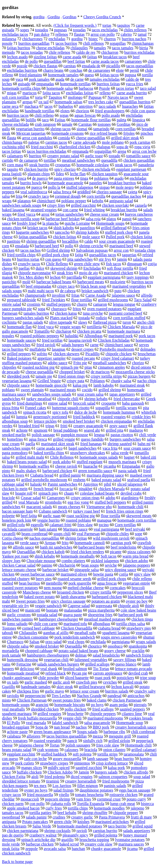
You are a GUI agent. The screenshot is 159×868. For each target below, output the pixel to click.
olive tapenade (61, 322)
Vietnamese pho (99, 507)
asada (60, 79)
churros (110, 39)
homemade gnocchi (51, 385)
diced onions (141, 367)
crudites (59, 817)
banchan (78, 849)
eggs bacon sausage (135, 790)
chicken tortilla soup (23, 219)
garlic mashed (36, 682)
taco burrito (117, 826)
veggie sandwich (48, 606)
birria (144, 48)
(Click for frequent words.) (75, 25)
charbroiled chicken (75, 147)
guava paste (73, 615)
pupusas (61, 30)
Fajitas (60, 120)
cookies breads (141, 718)
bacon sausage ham (17, 511)
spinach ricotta (35, 412)
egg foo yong (78, 502)
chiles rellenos (135, 30)
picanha (110, 466)
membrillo (54, 583)
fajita (79, 255)
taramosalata (134, 754)
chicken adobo (136, 561)
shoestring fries (100, 615)
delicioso (27, 669)
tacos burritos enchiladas (47, 151)
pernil (134, 70)
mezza (98, 736)
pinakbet (86, 489)
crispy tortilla (101, 592)
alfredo (147, 295)
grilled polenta (106, 835)
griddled (84, 192)
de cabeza (68, 291)
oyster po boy (137, 601)
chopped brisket (72, 372)
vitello (64, 795)
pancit (72, 741)
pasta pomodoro (15, 453)
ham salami (48, 529)
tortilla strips (108, 754)
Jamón (84, 772)
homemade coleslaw (93, 165)
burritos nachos (134, 39)
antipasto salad (121, 201)
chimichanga (12, 142)
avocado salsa (55, 849)
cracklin (138, 651)
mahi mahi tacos (41, 291)
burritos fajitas (108, 84)
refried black (55, 673)
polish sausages (78, 745)
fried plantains (30, 75)
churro (82, 304)
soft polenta (82, 754)
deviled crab (138, 673)
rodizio (101, 318)
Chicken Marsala (121, 327)
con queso (53, 259)
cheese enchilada (15, 124)
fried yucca (26, 214)
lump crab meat (123, 804)
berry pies (44, 579)
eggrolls (37, 525)
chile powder (48, 678)
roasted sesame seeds (74, 579)
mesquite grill (120, 736)
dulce (40, 268)
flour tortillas (81, 300)
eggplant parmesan (131, 169)
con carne (70, 210)
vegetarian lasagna (17, 381)
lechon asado (17, 57)
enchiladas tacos (15, 34)
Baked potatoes (19, 358)
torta (39, 97)
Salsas (34, 642)
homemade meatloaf (23, 673)
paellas (24, 268)
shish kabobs (64, 228)
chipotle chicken (119, 354)
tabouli (7, 633)
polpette (8, 516)
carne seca (10, 106)
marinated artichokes (112, 822)
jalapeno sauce (123, 295)
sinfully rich (93, 741)
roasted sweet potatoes (20, 588)
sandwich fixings (139, 655)
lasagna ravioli (80, 340)
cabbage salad (13, 484)
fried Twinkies (54, 300)
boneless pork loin (17, 520)
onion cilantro (114, 750)
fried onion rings (71, 376)
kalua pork (116, 768)
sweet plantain (32, 390)
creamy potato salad (63, 156)
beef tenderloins (123, 547)
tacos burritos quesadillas (67, 736)
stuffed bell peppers (110, 502)
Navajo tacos (118, 97)
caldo (89, 241)
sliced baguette (77, 678)
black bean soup (93, 286)
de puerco (40, 178)
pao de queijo (13, 835)
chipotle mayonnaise (34, 273)
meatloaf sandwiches (79, 160)
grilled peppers (19, 354)
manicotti (33, 610)
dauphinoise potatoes (97, 790)
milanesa (9, 39)
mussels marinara (122, 462)
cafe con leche (35, 759)
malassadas (73, 610)
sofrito (42, 354)
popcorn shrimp (57, 799)
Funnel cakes (36, 408)
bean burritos (29, 583)
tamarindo (101, 129)
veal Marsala (29, 502)
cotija (124, 574)
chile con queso (143, 111)
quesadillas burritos (135, 102)
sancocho (62, 232)
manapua (104, 520)
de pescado (11, 372)
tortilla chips (78, 808)
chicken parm (13, 804)
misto (6, 700)
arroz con (121, 250)
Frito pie (80, 363)
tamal (142, 34)
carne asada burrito (132, 93)
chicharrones (32, 39)
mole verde (11, 844)
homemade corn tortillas (137, 520)
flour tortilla (110, 516)
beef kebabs (67, 813)
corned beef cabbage (39, 628)
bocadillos (70, 241)
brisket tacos (37, 228)
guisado (24, 84)
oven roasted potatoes (104, 309)
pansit (127, 219)
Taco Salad (143, 300)
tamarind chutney (16, 579)
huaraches (130, 106)
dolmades (148, 349)
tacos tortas (125, 88)
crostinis (34, 304)
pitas (88, 367)
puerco (37, 187)
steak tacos (124, 165)
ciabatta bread (109, 628)
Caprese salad (79, 606)
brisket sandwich (95, 291)
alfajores (34, 736)
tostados (41, 30)
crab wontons (48, 750)
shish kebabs (45, 556)
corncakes (118, 588)
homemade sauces (21, 340)
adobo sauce (58, 363)
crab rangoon (45, 124)
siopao (104, 187)
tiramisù (53, 781)
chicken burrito (36, 169)
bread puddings (66, 430)
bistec (93, 39)
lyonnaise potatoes (130, 840)
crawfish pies (87, 682)
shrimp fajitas (76, 538)
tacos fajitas (11, 151)
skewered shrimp (64, 268)
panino (47, 565)
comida (64, 138)
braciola (91, 750)
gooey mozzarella (67, 759)
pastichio (9, 282)
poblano (8, 390)
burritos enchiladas (139, 52)
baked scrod (69, 844)
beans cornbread (34, 534)
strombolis (53, 502)
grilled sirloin (119, 741)
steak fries (65, 273)
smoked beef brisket (79, 421)
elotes (65, 111)
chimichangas (143, 43)
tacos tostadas (32, 52)
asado (119, 178)
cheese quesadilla (40, 372)
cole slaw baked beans (138, 610)
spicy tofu (60, 412)
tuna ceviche (93, 313)
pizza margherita (101, 610)
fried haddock (84, 417)
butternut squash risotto (71, 408)
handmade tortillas (40, 111)
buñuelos (66, 106)
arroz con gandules (37, 138)
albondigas (102, 624)
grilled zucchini (83, 205)
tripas (50, 426)
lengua (99, 435)
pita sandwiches (80, 259)
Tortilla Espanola (91, 804)
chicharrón (67, 565)
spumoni (40, 430)
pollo (69, 246)
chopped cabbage (39, 651)
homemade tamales (63, 75)
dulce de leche (86, 412)
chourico (95, 646)
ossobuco (115, 646)
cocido (87, 390)
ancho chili (146, 322)
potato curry (136, 799)
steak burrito (39, 165)
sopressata (104, 606)
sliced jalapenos (130, 484)
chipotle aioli (129, 606)
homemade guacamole (66, 183)
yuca (19, 79)
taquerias (129, 255)
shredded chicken (45, 709)
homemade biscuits (70, 705)
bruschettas (147, 354)
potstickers (125, 678)
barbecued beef (47, 246)
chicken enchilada (96, 169)
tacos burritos (66, 43)
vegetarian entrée (137, 583)
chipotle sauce (18, 385)
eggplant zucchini (21, 754)
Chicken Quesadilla (77, 628)
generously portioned (50, 417)
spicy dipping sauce (120, 570)
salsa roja (93, 219)
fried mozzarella (40, 795)
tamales (100, 48)
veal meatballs (13, 709)
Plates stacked (61, 318)
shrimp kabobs (87, 232)
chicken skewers (66, 354)
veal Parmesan (88, 534)
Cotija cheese (13, 538)
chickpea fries (28, 691)
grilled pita (115, 430)
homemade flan (19, 327)
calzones (71, 750)
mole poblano (113, 142)
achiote (22, 430)
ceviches (110, 682)
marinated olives (74, 574)
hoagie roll (24, 493)
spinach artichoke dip (38, 840)
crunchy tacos (29, 264)
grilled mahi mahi (30, 457)
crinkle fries (141, 417)
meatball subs (85, 633)
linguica (139, 120)
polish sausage (43, 435)
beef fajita (29, 516)
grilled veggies (49, 714)
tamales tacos (13, 813)
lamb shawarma (73, 597)
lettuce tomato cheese (19, 570)
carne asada (72, 57)
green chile (63, 822)
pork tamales (39, 79)
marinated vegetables (129, 286)
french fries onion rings (125, 511)
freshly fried (27, 223)
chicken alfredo (136, 772)
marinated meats (63, 390)
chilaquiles (79, 48)
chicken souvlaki (115, 205)
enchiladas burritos (22, 70)
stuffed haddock (54, 754)
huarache (90, 466)
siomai (82, 129)
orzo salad (53, 642)
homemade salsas (69, 102)
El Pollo (13, 723)
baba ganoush (133, 403)
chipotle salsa (18, 646)
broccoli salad (84, 403)
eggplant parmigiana (104, 277)
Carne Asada (96, 295)
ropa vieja (142, 147)
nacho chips (147, 381)
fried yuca (46, 327)
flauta (11, 138)
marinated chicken (119, 273)
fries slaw (85, 525)
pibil (108, 484)
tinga (84, 178)
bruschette (75, 714)
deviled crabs (131, 493)
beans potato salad (17, 750)
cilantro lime (132, 714)
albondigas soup (15, 421)
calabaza (14, 736)
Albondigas (93, 336)
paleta (121, 120)
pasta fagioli (12, 174)
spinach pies (48, 493)
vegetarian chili (56, 660)
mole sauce (91, 237)
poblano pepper (74, 201)
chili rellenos (93, 43)
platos (111, 219)
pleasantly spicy (75, 835)
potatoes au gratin (106, 601)
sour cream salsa (90, 394)
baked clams (97, 700)
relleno (105, 93)
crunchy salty (145, 691)
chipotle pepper (126, 813)
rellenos (62, 34)
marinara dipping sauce (105, 475)
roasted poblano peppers (40, 336)
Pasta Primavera (112, 817)
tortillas (50, 160)
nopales (8, 336)
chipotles (9, 367)
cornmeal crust (109, 799)
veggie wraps (70, 327)
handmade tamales (36, 687)
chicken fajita (141, 237)
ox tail (44, 102)
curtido (8, 160)
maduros (136, 430)
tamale (67, 124)
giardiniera (130, 498)
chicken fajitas (65, 237)
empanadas (45, 84)
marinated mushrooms (105, 718)
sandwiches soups (16, 448)
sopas (64, 115)
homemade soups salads (99, 457)
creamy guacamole (88, 426)
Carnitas (85, 124)
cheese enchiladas (50, 48)
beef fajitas (76, 61)
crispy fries (56, 205)
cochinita (9, 322)
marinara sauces (131, 844)
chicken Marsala (112, 489)
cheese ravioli (66, 466)
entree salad (58, 403)
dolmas (81, 655)
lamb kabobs (104, 385)
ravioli (82, 831)
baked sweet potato (40, 597)
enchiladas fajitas (80, 93)
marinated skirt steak (58, 444)
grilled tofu (16, 525)
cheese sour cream (104, 214)
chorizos (82, 111)
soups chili (62, 534)
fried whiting (94, 210)
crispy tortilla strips (106, 376)
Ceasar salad (31, 498)
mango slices (32, 768)
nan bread (62, 727)
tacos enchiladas (105, 30)
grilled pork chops (112, 579)
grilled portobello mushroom (44, 480)
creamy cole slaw (99, 844)
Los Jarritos (62, 786)
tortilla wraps (126, 408)
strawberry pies (139, 628)
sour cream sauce (137, 448)
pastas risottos (122, 435)
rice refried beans (104, 133)
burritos (35, 156)
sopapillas (118, 43)
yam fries (83, 799)
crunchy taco (39, 196)
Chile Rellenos (62, 457)
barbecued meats (91, 282)
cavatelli (9, 534)
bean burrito (124, 759)
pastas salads (33, 322)
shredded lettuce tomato (21, 781)
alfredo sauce (24, 547)
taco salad (148, 88)
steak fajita (11, 849)
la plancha (50, 223)
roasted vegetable (48, 741)
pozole (22, 66)
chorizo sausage (109, 192)
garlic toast (94, 156)
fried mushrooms (116, 781)
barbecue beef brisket (63, 219)
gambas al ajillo (56, 633)
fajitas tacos (109, 75)
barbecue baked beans (54, 282)
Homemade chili (138, 745)
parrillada (74, 277)
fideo (60, 174)
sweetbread (11, 817)
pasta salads (128, 471)
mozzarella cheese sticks (135, 372)
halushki (72, 336)
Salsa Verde (42, 826)
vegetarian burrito (30, 129)
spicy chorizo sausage (68, 601)
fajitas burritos (19, 48)
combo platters (73, 561)
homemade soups (16, 705)
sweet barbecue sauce (38, 574)
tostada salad (47, 615)
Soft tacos (109, 556)
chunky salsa (121, 381)
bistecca (148, 804)
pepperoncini (35, 696)
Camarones (56, 498)
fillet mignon (88, 786)
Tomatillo (42, 331)
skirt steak (65, 687)
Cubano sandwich (53, 511)
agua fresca (38, 439)
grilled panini (70, 475)
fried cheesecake (127, 399)
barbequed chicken (107, 597)
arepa (122, 151)
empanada (80, 151)
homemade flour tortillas (91, 120)
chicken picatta (89, 331)
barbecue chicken (40, 844)
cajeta (132, 192)
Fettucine (24, 664)
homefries (15, 439)
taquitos (124, 25)
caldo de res (86, 52)
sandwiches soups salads (51, 394)
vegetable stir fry (15, 606)
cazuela (141, 205)
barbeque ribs (114, 732)
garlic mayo (55, 691)
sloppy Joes (11, 561)
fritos (77, 309)
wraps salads (146, 642)
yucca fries (135, 84)
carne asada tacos (105, 61)
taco (45, 120)
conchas (76, 70)
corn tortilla (96, 196)
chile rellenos (60, 52)
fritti (64, 426)
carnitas (70, 66)
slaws (83, 322)
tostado (114, 156)
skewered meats (139, 516)
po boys (97, 705)
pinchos (147, 133)
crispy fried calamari (117, 358)
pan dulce (42, 34)
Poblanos (98, 381)
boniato (52, 610)
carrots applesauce (108, 673)
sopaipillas (103, 151)
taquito (12, 169)
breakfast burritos (122, 183)
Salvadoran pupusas (92, 250)
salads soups (12, 291)
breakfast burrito (124, 210)
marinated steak (132, 385)
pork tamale (11, 655)
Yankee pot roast (15, 556)
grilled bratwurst (92, 687)
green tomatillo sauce (95, 471)
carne (94, 345)
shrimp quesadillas (41, 241)
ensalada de (91, 66)
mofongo (75, 97)
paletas (34, 142)
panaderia (146, 165)
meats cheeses (69, 507)
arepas (28, 102)
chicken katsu (66, 313)
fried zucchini (42, 147)
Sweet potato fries (30, 601)
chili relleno (44, 115)
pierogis (140, 705)
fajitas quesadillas (33, 237)
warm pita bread (135, 556)
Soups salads (87, 732)
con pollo (37, 804)
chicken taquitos (104, 174)
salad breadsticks (106, 655)
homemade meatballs (78, 556)
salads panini (36, 817)
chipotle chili (68, 399)
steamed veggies (43, 210)
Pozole (105, 88)
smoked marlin (14, 435)
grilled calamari (144, 750)
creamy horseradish (81, 781)
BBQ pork (101, 727)
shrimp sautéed (120, 444)
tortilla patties (40, 813)
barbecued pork (131, 615)
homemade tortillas (75, 84)
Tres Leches (61, 696)
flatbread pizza (105, 322)
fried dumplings (30, 403)
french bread (43, 489)
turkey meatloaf (39, 399)
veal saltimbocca (34, 192)
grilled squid (143, 826)
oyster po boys (36, 790)
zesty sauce (118, 426)
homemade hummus (119, 412)
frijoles (129, 133)
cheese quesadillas (90, 138)
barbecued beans (91, 547)
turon (127, 322)
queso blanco (126, 664)
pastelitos (87, 228)
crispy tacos (11, 795)
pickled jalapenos (105, 561)
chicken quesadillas (139, 160)
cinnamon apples (111, 367)
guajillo (67, 840)
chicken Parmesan (127, 700)
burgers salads (106, 772)
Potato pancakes (35, 822)
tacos (48, 106)
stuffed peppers (59, 304)
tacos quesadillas (140, 66)
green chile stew (87, 264)
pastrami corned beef (126, 313)
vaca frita (110, 448)
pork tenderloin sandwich (75, 637)
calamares (15, 156)
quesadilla (109, 160)
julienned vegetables (91, 660)
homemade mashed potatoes (79, 826)
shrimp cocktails (57, 831)
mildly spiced (59, 768)
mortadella (10, 651)
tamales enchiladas (105, 79)
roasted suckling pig (39, 367)
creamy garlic (82, 817)
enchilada (98, 642)
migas (12, 93)
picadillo (113, 66)
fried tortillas (52, 340)
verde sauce (29, 543)
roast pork (103, 678)
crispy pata (76, 381)
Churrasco (15, 642)
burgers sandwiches (125, 439)
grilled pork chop (55, 255)
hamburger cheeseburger (58, 619)
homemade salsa (60, 88)
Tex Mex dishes (31, 277)
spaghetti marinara (17, 714)
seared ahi (92, 430)
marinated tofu (75, 624)
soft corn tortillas (16, 97)
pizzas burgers (139, 376)
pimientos (82, 763)
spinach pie (70, 367)
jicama (132, 849)
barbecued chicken (57, 471)
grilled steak (133, 682)
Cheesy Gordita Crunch (102, 17)
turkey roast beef (87, 511)
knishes (83, 822)
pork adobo (62, 462)
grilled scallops (97, 664)
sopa (41, 309)
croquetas (63, 165)
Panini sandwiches (63, 484)
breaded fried (29, 426)
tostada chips (145, 250)
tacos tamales (123, 48)
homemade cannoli (90, 543)
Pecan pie (79, 673)
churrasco (59, 309)
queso (89, 75)
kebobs (98, 201)
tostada (84, 318)
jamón (122, 259)
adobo (110, 498)
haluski (36, 484)
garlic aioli (61, 682)
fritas (75, 295)
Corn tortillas (125, 525)
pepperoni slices (130, 592)
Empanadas (131, 466)
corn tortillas (125, 129)
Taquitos (55, 97)
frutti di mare (141, 817)
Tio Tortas (101, 669)
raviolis (13, 696)
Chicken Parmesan (32, 700)
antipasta (9, 822)
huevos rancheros (139, 214)
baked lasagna (13, 210)
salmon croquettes (113, 777)
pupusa (130, 75)
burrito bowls (31, 183)
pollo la (54, 187)
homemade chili (131, 507)
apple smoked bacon (23, 808)
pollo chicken (75, 709)
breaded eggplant (16, 727)
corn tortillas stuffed (129, 318)
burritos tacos (18, 115)
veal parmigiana (106, 529)
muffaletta (38, 349)
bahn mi (144, 444)
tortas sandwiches (70, 214)
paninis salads (115, 786)
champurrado (35, 295)
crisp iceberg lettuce (112, 763)
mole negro (125, 187)
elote (120, 70)
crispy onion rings (85, 498)
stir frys (105, 259)
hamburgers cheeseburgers (48, 655)
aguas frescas (85, 115)
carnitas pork (121, 543)
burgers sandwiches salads (23, 318)
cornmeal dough (68, 196)
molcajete (118, 282)
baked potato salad (106, 480)
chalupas (103, 147)
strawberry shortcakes (87, 453)
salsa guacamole (97, 723)
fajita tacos (51, 93)
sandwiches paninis (17, 619)
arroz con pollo (103, 34)
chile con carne (45, 624)
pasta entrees (64, 178)
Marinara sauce (75, 529)
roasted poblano (79, 520)
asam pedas (119, 705)
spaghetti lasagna (116, 633)
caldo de (132, 79)
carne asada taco (49, 448)
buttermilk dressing (22, 660)
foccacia (66, 489)
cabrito (126, 34)
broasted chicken (71, 592)
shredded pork (18, 376)
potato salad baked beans (79, 651)
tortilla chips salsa (131, 624)
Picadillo (93, 354)
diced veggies (82, 777)
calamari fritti (61, 525)
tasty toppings (137, 277)
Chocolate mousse (41, 561)
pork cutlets (25, 763)
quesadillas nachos (126, 196)
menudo (8, 52)
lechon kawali (122, 687)
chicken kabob (53, 552)
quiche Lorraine (77, 223)
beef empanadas (39, 286)
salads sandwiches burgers (58, 664)
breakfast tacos (115, 57)
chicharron (110, 52)
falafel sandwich (65, 723)
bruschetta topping (94, 840)
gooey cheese (115, 651)
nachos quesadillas (44, 538)
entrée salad (11, 304)
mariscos (30, 93)
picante (116, 552)
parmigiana (121, 642)
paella (30, 444)
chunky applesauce (17, 678)
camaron (100, 304)
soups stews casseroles (119, 637)
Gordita (54, 17)
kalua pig (80, 385)
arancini (42, 705)
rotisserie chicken (123, 795)
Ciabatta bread (42, 475)
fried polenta (54, 777)
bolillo (31, 120)
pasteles (96, 183)
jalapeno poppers (136, 565)
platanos (24, 201)
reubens (79, 480)
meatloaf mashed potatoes (105, 619)
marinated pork (121, 336)
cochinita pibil (13, 147)
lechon (55, 277)
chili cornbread (143, 732)
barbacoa (86, 88)
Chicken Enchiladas (114, 340)
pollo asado (111, 115)
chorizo (138, 363)
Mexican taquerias (31, 133)
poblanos (101, 178)
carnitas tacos (56, 142)
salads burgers (73, 345)
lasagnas (59, 349)
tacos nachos (31, 250)
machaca (31, 106)
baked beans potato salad (27, 462)
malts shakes (26, 471)
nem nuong (53, 588)
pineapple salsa (87, 570)
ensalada (22, 246)
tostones (104, 124)
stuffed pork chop (119, 232)
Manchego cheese (37, 592)
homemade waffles (34, 466)
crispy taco (66, 286)
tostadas (79, 30)
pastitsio (14, 241)
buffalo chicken (29, 772)
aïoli (35, 777)
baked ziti (148, 457)
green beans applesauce (52, 732)
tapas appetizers (122, 394)
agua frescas (107, 583)
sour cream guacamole (117, 241)
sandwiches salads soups (22, 205)
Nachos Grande (89, 696)
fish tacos (114, 264)
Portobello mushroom (117, 349)
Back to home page (17, 862)
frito (65, 543)
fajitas (92, 57)
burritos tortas (28, 259)
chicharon (63, 331)
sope (138, 534)
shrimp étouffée (95, 813)
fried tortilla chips (21, 255)
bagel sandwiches (82, 448)
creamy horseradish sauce (136, 727)
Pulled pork (115, 237)
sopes (25, 30)
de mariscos (100, 372)
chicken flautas (45, 66)
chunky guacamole (106, 849)
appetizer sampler (51, 358)
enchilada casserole (17, 529)
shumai (149, 637)
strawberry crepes (54, 763)
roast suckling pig (81, 516)
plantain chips (39, 174)
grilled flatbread (114, 228)
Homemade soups (110, 223)
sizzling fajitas (45, 57)
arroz (45, 214)
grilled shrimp (110, 390)
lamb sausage (98, 759)
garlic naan (52, 516)
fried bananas (91, 444)
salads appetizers (137, 831)
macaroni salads (39, 507)
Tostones (9, 628)
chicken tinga (142, 619)
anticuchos (136, 696)
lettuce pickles (45, 421)
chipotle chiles (117, 534)
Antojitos (90, 484)
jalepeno (137, 808)
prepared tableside (22, 300)
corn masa (15, 165)
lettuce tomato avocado (134, 669)
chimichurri (46, 201)
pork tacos (147, 336)
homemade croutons (68, 133)
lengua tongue (124, 304)
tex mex (40, 786)
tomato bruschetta (89, 795)
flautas (79, 34)
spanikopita (138, 646)
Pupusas (95, 97)
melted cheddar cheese (86, 588)
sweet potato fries (67, 700)
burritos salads (117, 691)
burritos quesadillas (34, 43)
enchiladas (57, 39)
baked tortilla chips (49, 453)
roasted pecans (83, 358)
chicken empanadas (116, 421)
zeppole (32, 849)
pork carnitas (140, 142)
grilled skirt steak (125, 138)
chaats (69, 493)
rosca (22, 178)
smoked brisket (47, 646)
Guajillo (8, 687)
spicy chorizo (65, 169)
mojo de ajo (88, 273)
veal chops (76, 642)
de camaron (28, 160)
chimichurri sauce (119, 345)
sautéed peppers (132, 709)
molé (26, 282)
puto (118, 291)
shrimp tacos (60, 129)
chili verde (148, 435)
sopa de (122, 147)
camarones (133, 61)
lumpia (22, 417)
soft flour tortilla (120, 268)
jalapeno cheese (31, 745)
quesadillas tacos (103, 255)
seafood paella (139, 480)
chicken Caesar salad (19, 565)
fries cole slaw (108, 745)
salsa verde (120, 453)
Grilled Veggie (49, 381)
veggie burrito (48, 520)
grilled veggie (64, 439)
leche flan (78, 174)
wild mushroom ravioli (111, 538)
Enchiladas (92, 268)
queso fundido (92, 439)
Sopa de (42, 727)
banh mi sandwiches (56, 547)
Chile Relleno (57, 264)
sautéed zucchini (89, 768)
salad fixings (63, 790)
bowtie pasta (103, 574)
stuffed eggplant (90, 462)
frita (19, 196)
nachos (81, 727)
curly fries (54, 808)
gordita (39, 17)
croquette (109, 403)
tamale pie (44, 376)
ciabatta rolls (61, 804)
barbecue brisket (55, 570)
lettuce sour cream (85, 691)
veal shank (49, 669)
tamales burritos (36, 313)
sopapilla (103, 408)
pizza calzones (139, 552)
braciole (8, 498)
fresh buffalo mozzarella (37, 718)
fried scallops (103, 709)
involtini (59, 295)
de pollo (31, 61)
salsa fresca (62, 192)
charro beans (53, 70)
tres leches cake (101, 102)
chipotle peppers (103, 714)
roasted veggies (113, 417)
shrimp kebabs (96, 399)
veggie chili (72, 718)
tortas (107, 25)
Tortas (55, 745)
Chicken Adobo (60, 772)
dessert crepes (82, 349)
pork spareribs (80, 583)
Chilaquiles (28, 633)
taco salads (107, 106)
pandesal (115, 696)
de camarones (99, 70)
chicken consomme (33, 637)
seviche (111, 565)
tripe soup (148, 678)
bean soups (90, 565)
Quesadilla (73, 646)
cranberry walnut (43, 835)
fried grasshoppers (110, 111)
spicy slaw (142, 574)
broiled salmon (75, 669)
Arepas (50, 543)
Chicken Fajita (14, 777)
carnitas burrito (105, 831)
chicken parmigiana (23, 831)
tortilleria (94, 327)
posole (7, 43)
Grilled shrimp (58, 250)
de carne (77, 79)
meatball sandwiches (110, 363)
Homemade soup (130, 723)
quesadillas (53, 61)
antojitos (86, 106)
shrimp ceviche (91, 246)
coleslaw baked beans (97, 493)
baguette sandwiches (32, 232)
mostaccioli (30, 799)
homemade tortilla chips (21, 88)
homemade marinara (123, 331)
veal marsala (36, 723)
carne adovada (84, 142)
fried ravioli (46, 345)
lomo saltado (17, 624)
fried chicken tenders (87, 552)
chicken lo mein (15, 489)
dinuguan (135, 264)
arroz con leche (144, 151)
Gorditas (70, 17)
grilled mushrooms (113, 300)
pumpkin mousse (74, 435)
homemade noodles (109, 808)
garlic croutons (19, 615)
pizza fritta (11, 408)
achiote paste (17, 732)
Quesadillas (26, 552)
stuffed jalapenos (80, 187)
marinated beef (121, 246)
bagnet (129, 457)
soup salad (142, 777)
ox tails (13, 682)
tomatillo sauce (138, 156)
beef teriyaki (135, 529)
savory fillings (125, 660)
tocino (104, 525)
